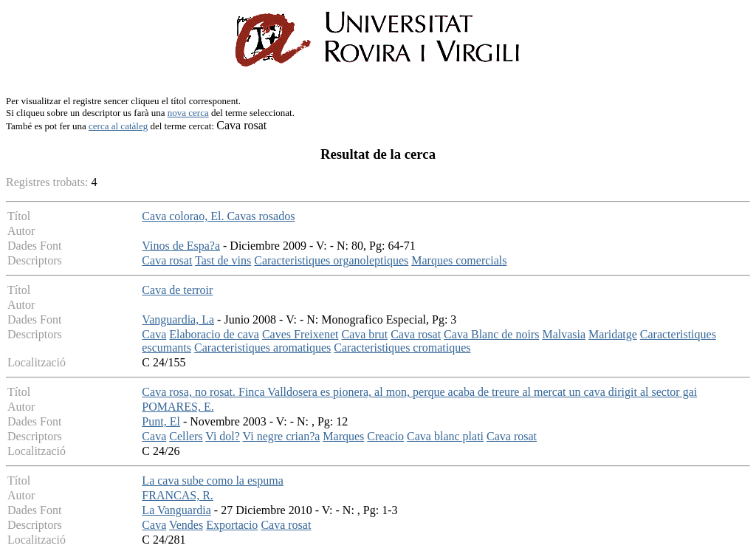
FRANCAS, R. (177, 495)
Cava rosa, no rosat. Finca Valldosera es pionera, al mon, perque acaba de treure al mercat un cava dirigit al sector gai (419, 392)
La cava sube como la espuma (212, 481)
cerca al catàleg (118, 126)
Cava (154, 334)
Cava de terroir (177, 290)
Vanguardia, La (178, 319)
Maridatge (613, 334)
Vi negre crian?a (282, 436)
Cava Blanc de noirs (491, 334)
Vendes (186, 525)
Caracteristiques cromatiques (402, 348)
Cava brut (364, 334)
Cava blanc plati (445, 436)
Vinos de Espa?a (181, 246)
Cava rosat (167, 260)
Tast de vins (223, 260)
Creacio (385, 436)
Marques (343, 436)
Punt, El (161, 421)
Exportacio (232, 525)
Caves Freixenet (300, 334)
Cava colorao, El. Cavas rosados (218, 216)
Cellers (186, 436)
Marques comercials (459, 260)
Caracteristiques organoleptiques (331, 260)
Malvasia (564, 334)
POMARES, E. (178, 407)
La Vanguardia (176, 510)
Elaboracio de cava (214, 334)
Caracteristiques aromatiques (262, 348)
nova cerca (188, 113)
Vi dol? (223, 436)
